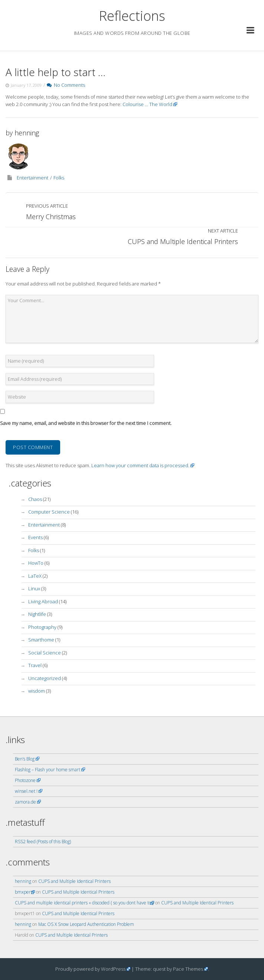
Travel (35, 665)
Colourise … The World (147, 104)
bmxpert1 (25, 892)
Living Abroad (43, 601)
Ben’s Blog (25, 759)
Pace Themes (188, 969)
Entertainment (32, 178)
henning (27, 133)
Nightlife (37, 614)
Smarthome (41, 640)
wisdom (37, 691)
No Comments (66, 85)
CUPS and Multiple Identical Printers (74, 881)
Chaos (35, 499)
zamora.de (25, 802)
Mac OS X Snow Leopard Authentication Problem (86, 924)
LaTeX (35, 576)
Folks (59, 178)
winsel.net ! (26, 791)
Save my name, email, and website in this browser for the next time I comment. (86, 423)
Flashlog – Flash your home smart (48, 770)
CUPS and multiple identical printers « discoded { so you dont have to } (84, 903)
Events (35, 537)
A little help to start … (56, 72)
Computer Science (49, 512)
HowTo (36, 563)
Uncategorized (45, 678)
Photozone (25, 780)
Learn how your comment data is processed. (140, 465)
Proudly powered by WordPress (90, 969)
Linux (34, 588)
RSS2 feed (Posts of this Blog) (43, 842)
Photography (42, 627)
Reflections (132, 16)
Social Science (45, 653)
